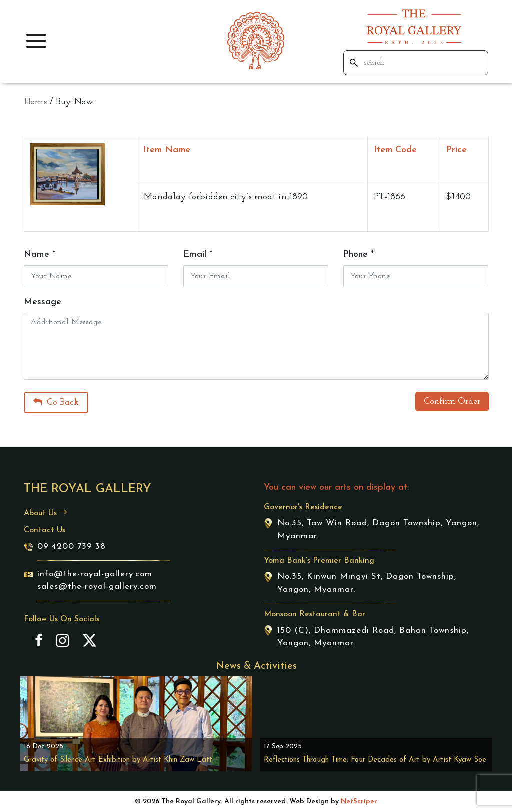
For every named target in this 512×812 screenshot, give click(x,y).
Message (42, 302)
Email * (198, 254)
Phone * (359, 254)
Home (35, 102)
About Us (45, 513)
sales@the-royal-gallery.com (97, 587)
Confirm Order (452, 401)
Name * (39, 254)
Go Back (56, 402)
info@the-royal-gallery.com (95, 574)
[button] (36, 41)
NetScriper (359, 802)
